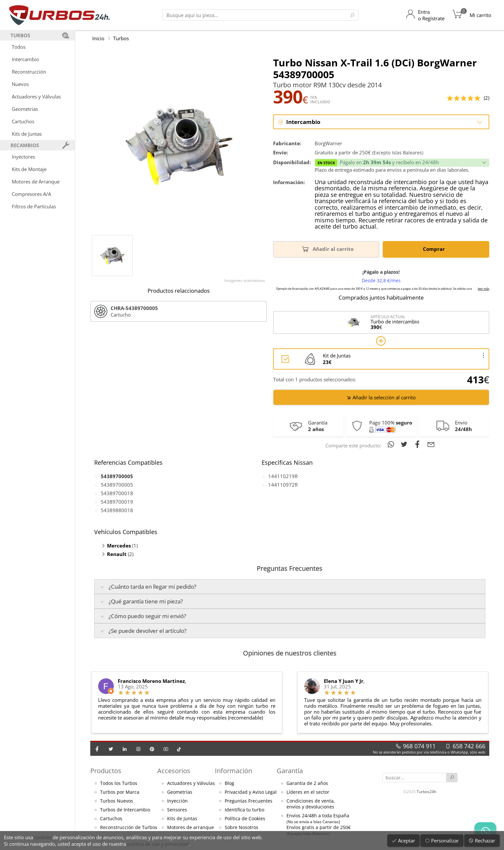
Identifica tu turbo (244, 810)
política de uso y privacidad (158, 844)
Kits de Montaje (29, 169)
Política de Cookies (245, 819)
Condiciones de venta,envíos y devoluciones (311, 804)
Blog (229, 784)
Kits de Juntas (27, 134)
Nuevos (20, 84)
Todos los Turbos (119, 784)
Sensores (177, 810)
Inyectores (23, 157)
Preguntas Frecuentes (249, 801)
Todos (19, 47)
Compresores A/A (31, 194)
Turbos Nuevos (117, 801)
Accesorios (174, 771)
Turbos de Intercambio (125, 810)
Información (234, 771)
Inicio (98, 38)
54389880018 (117, 511)
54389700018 (117, 494)
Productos (106, 771)
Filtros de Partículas (34, 206)
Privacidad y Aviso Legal (251, 792)
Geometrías (25, 109)
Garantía (290, 771)
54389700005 (117, 485)
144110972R (283, 485)
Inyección (177, 801)
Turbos (121, 38)
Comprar (435, 249)
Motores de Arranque (36, 182)
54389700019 (117, 502)
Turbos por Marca (120, 792)
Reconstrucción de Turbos (129, 828)
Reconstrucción (29, 72)
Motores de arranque (191, 828)
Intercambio (25, 59)
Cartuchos (23, 121)
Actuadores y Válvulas (36, 96)
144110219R (283, 477)
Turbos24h (426, 791)
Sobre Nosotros (242, 828)
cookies (43, 837)
